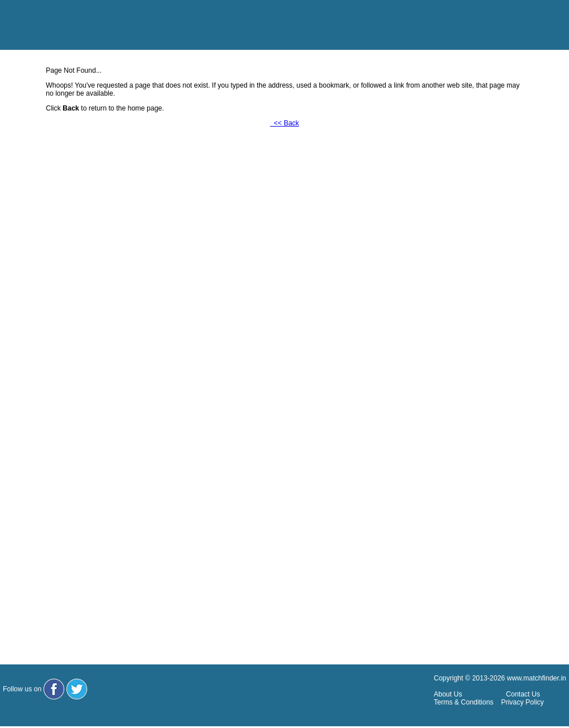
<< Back (284, 123)
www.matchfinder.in (537, 678)
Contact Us (523, 694)
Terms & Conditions (464, 702)
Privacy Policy (522, 702)
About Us (448, 694)
